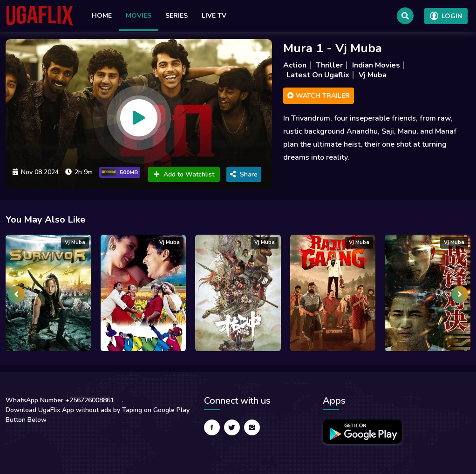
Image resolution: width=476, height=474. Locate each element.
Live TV (214, 16)
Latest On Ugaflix (318, 75)
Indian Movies (376, 65)
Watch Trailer (319, 96)
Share (244, 174)
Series (177, 16)
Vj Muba (373, 75)
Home (102, 16)
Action (295, 65)
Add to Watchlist (184, 174)
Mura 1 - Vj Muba (333, 48)
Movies (139, 16)
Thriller (329, 65)
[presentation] (16, 294)
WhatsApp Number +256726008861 (60, 400)
